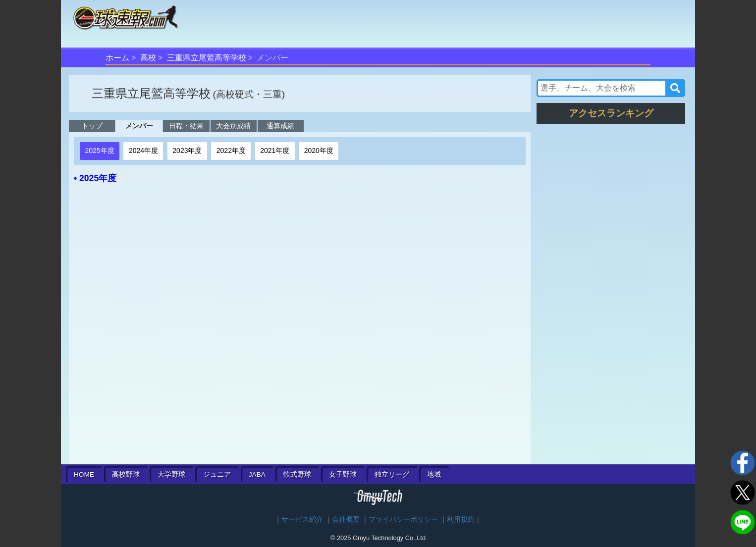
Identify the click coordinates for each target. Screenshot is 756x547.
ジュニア (217, 474)
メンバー (139, 126)
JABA (257, 474)
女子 (343, 474)
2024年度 (143, 150)
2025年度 (99, 150)
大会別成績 (233, 126)
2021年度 (275, 150)
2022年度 (231, 150)
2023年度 (187, 150)
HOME (84, 474)
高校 (148, 58)
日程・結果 (186, 126)
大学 (171, 474)
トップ (92, 126)
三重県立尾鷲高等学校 (207, 58)
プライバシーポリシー (403, 520)
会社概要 (346, 520)
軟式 (297, 474)
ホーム (117, 58)
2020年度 (319, 150)
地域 (434, 474)
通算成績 (280, 126)
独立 (392, 474)
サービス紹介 (302, 520)
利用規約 (461, 520)
